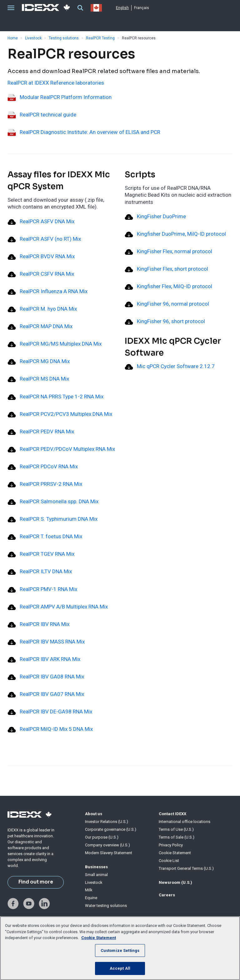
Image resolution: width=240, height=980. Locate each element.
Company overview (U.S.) (107, 845)
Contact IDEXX (172, 814)
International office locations (185, 822)
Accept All (120, 968)
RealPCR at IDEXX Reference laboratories (56, 83)
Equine (91, 898)
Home (13, 38)
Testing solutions (64, 38)
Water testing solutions (106, 906)
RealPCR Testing (100, 38)
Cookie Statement (175, 853)
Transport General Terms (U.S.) (186, 868)
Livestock (33, 38)
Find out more (36, 882)
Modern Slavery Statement (109, 853)
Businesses (96, 867)
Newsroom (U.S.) (175, 882)
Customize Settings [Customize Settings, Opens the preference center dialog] (120, 950)
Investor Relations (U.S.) (107, 822)
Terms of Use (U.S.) (176, 829)
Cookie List (169, 861)
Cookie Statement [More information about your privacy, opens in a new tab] (99, 938)
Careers (167, 895)
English (122, 8)
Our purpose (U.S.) (102, 837)
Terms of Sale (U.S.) (177, 837)
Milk (89, 890)
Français (142, 8)
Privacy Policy (171, 845)
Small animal (96, 875)
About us (94, 814)
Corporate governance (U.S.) (111, 829)
